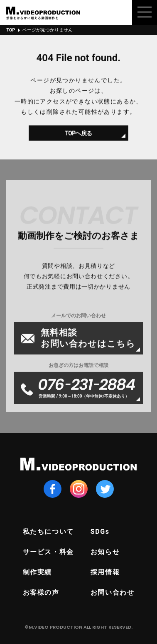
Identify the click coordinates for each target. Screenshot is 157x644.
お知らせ (105, 552)
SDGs (100, 532)
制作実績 (37, 572)
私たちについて (48, 532)
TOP (11, 30)
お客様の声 (41, 592)
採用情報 (105, 572)
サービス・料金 (48, 552)
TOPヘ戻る (79, 135)
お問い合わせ (113, 592)
